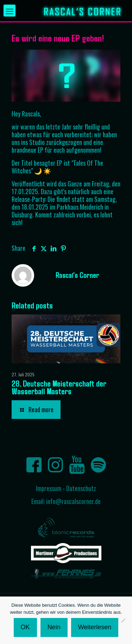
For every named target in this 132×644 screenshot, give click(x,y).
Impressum (49, 488)
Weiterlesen (95, 627)
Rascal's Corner (77, 275)
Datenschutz (81, 488)
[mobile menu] (10, 11)
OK (25, 627)
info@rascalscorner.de (73, 501)
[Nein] (123, 620)
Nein (54, 627)
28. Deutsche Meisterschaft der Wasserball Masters (59, 387)
